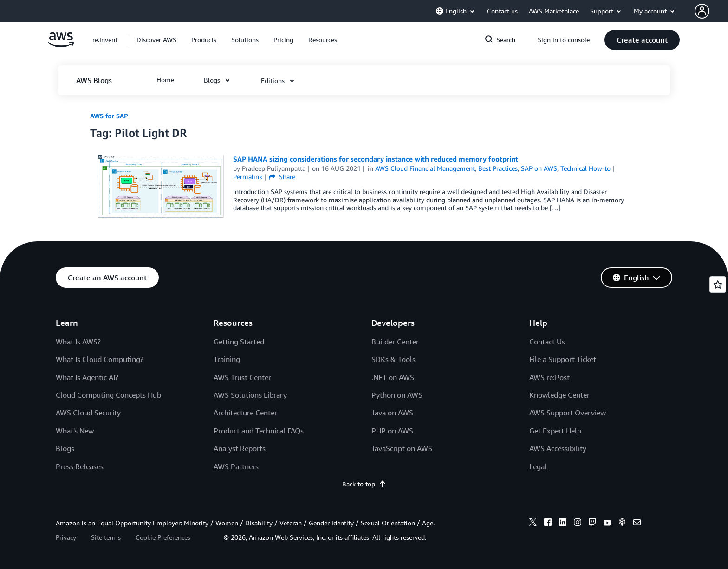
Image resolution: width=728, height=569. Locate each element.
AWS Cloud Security (88, 413)
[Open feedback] (718, 284)
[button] (711, 11)
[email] (637, 524)
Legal (538, 466)
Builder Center (395, 342)
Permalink (248, 177)
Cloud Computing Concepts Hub (108, 395)
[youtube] (607, 524)
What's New (75, 431)
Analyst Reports (240, 448)
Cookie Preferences (163, 537)
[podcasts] (622, 524)
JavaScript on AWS (402, 448)
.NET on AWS (393, 377)
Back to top (364, 484)
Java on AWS (392, 413)
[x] (533, 524)
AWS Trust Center (242, 377)
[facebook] (548, 524)
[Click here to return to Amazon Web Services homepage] (61, 45)
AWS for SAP (109, 116)
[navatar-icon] (702, 11)
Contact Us (547, 342)
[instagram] (578, 524)
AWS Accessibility (558, 448)
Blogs (65, 448)
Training (227, 359)
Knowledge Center (559, 395)
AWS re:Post (549, 377)
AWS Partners (236, 466)
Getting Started (239, 342)
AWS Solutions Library (250, 395)
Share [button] (282, 177)
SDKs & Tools (393, 359)
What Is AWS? (78, 342)
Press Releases (80, 466)
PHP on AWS (392, 431)
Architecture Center (245, 413)
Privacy (66, 537)
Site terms (106, 537)
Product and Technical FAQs (259, 431)
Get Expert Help (555, 431)
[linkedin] (563, 524)
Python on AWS (397, 395)
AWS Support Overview (568, 413)
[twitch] (592, 524)
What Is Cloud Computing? (100, 359)
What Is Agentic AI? (87, 377)
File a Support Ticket (563, 359)
